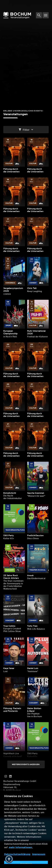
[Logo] (20, 15)
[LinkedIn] (10, 776)
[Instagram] (6, 776)
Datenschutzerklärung (17, 854)
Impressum (39, 854)
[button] (9, 859)
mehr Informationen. (21, 847)
